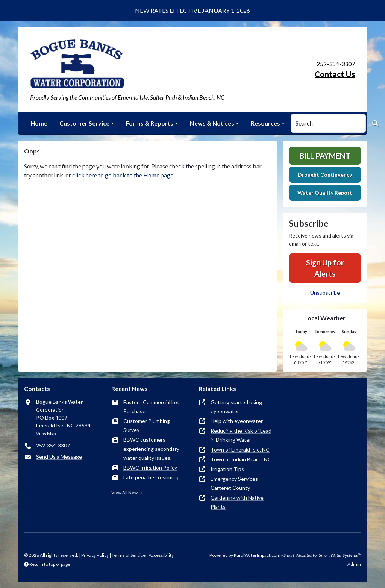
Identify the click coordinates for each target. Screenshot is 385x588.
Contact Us (335, 74)
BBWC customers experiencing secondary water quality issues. (151, 449)
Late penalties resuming (152, 477)
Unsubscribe (325, 293)
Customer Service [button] (84, 123)
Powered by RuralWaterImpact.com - (285, 555)
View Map (46, 434)
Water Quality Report (325, 193)
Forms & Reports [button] (150, 123)
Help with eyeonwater (237, 421)
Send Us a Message (59, 457)
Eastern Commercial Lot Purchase (151, 407)
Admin (354, 564)
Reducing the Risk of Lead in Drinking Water (241, 435)
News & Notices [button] (212, 123)
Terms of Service (129, 555)
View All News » (127, 492)
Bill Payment (325, 156)
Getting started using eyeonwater (236, 407)
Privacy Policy (95, 555)
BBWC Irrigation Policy (150, 468)
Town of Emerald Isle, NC (240, 449)
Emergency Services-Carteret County (235, 483)
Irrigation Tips (227, 469)
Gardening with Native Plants (237, 502)
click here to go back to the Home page (123, 175)
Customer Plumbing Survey (147, 425)
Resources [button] (265, 123)
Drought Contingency (325, 175)
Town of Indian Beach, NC (241, 459)
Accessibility (161, 555)
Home (39, 123)
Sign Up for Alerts (325, 268)
